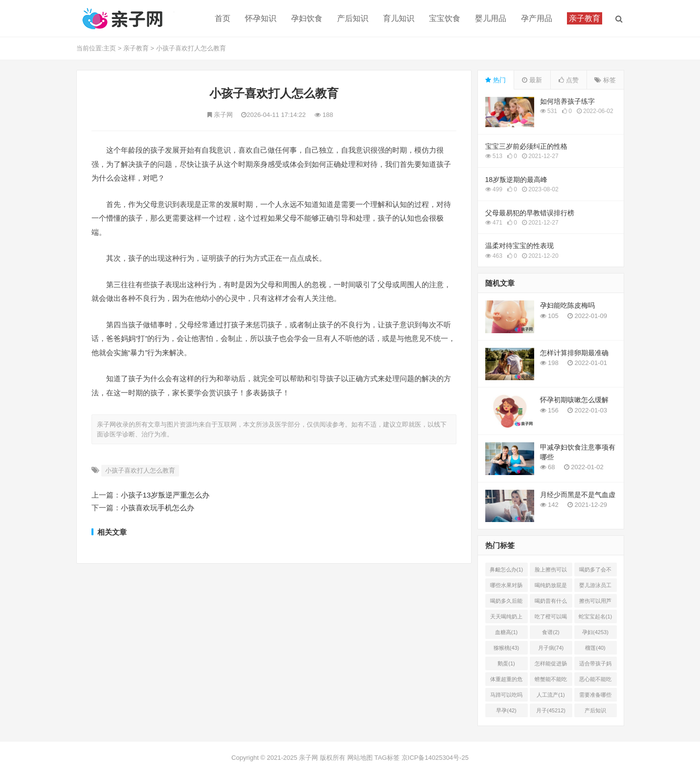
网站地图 (360, 758)
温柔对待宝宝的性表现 (519, 246)
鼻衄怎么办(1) (506, 569)
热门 (496, 80)
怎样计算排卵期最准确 (574, 353)
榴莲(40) (595, 648)
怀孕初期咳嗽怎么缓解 (574, 400)
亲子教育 (136, 48)
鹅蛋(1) (506, 663)
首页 (223, 18)
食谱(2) (551, 632)
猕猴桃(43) (507, 648)
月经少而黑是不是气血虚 (578, 495)
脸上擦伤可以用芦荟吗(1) (551, 571)
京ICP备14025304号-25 (435, 758)
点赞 (569, 80)
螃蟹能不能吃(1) (551, 681)
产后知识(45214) (595, 712)
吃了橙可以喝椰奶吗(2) (551, 618)
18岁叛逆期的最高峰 (517, 180)
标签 (605, 80)
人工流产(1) (551, 695)
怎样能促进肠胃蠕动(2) (551, 665)
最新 (532, 80)
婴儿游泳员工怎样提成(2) (595, 587)
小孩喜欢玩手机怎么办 (158, 508)
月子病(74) (551, 648)
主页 (110, 48)
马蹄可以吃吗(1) (506, 697)
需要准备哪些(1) (595, 697)
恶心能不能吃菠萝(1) (595, 681)
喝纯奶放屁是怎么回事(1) (551, 587)
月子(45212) (551, 710)
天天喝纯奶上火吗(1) (506, 618)
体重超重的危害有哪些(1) (506, 681)
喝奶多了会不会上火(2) (595, 571)
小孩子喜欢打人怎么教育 (191, 48)
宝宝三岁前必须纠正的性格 (526, 146)
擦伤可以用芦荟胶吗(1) (595, 603)
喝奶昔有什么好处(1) (551, 603)
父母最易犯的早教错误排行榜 (530, 213)
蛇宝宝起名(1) (595, 616)
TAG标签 (387, 758)
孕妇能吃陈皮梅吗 (567, 305)
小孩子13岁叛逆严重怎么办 (165, 495)
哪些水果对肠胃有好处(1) (506, 587)
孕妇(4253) (595, 632)
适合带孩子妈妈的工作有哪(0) (595, 665)
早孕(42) (506, 710)
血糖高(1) (506, 632)
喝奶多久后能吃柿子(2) (506, 603)
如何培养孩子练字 (567, 101)
